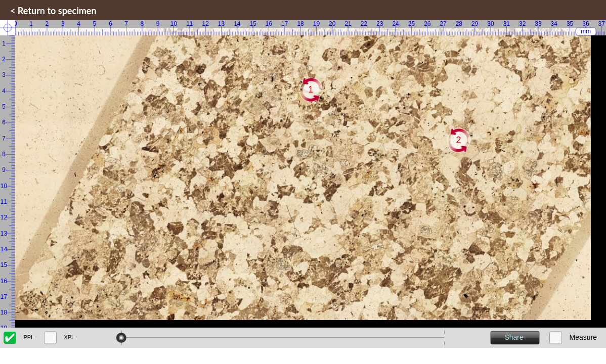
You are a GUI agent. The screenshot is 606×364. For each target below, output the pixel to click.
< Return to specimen (53, 11)
